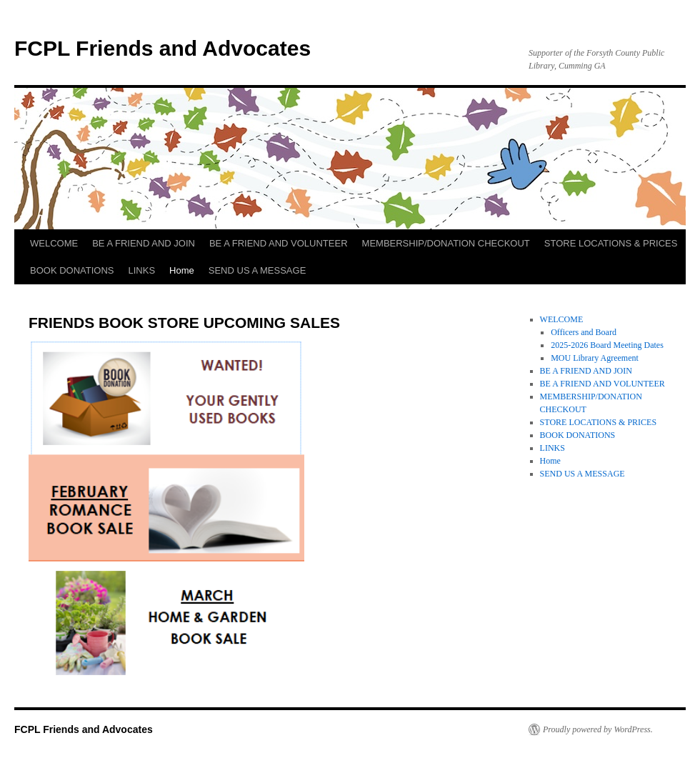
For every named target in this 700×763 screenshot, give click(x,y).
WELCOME (54, 243)
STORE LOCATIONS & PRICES (611, 243)
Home (182, 270)
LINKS (142, 270)
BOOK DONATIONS (72, 270)
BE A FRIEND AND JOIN (144, 243)
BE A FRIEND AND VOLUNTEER (279, 243)
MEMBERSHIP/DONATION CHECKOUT (446, 243)
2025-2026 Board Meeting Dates (607, 345)
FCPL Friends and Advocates (162, 48)
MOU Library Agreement (595, 358)
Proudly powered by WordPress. (598, 729)
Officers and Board (584, 332)
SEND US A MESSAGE (257, 270)
